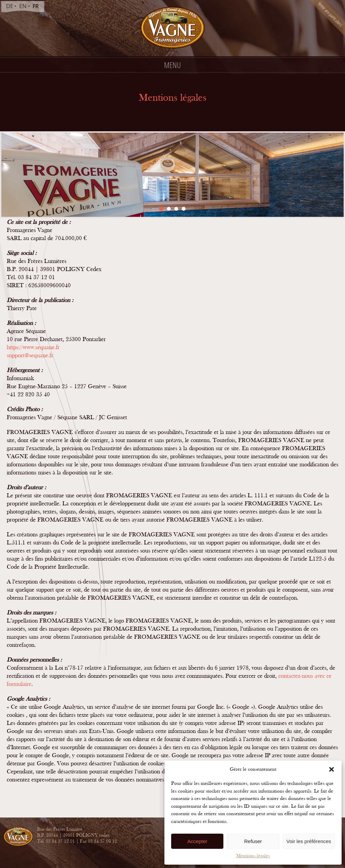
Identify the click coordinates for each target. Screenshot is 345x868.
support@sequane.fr (30, 355)
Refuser (253, 841)
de (10, 6)
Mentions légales (253, 856)
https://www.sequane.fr (33, 347)
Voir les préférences (309, 841)
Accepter (197, 841)
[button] (332, 769)
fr (36, 6)
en (23, 6)
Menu (172, 65)
